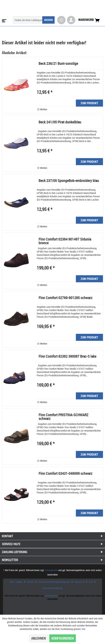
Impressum (79, 582)
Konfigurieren (63, 638)
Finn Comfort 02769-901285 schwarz (65, 298)
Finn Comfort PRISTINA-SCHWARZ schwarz (63, 417)
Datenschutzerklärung (52, 588)
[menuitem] (4, 20)
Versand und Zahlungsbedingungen (54, 582)
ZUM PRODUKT (89, 103)
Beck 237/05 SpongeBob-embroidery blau (69, 181)
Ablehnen (38, 638)
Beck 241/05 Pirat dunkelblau (60, 122)
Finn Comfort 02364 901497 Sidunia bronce (65, 241)
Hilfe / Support (16, 582)
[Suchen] (48, 20)
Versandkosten (51, 570)
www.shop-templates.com (53, 609)
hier (84, 629)
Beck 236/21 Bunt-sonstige (58, 64)
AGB (91, 582)
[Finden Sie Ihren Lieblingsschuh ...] (34, 20)
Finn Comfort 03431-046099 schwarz (65, 474)
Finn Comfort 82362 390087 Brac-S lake (67, 357)
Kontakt (31, 582)
